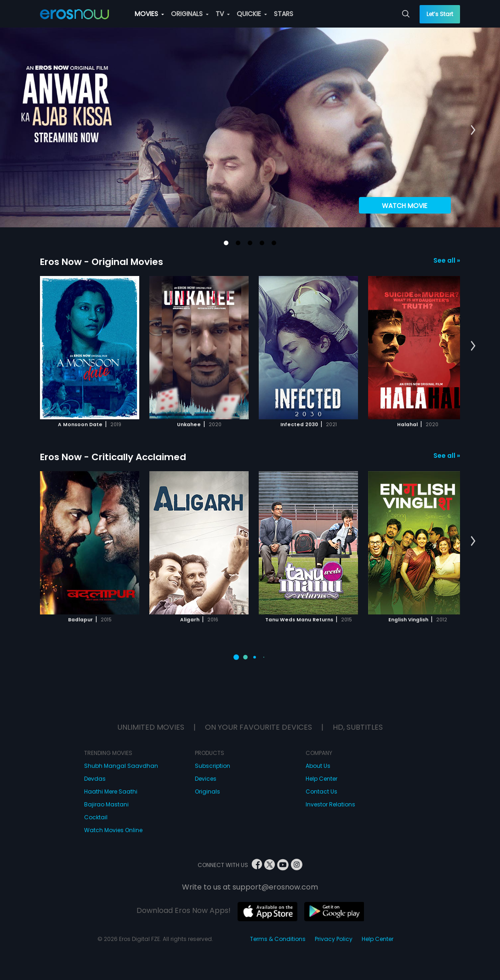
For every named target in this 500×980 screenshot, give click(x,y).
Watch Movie (405, 206)
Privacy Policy (334, 939)
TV (223, 14)
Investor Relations (330, 804)
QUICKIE (252, 14)
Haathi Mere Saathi (111, 791)
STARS (284, 14)
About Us (318, 766)
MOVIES (149, 14)
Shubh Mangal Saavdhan (121, 766)
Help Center (321, 779)
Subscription (213, 766)
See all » (447, 260)
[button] (226, 243)
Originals (207, 791)
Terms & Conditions (278, 939)
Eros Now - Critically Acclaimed (113, 457)
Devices (206, 779)
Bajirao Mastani (106, 804)
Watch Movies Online (113, 830)
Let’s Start (440, 14)
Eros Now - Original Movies (102, 262)
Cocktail (96, 817)
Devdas (95, 779)
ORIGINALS (190, 14)
